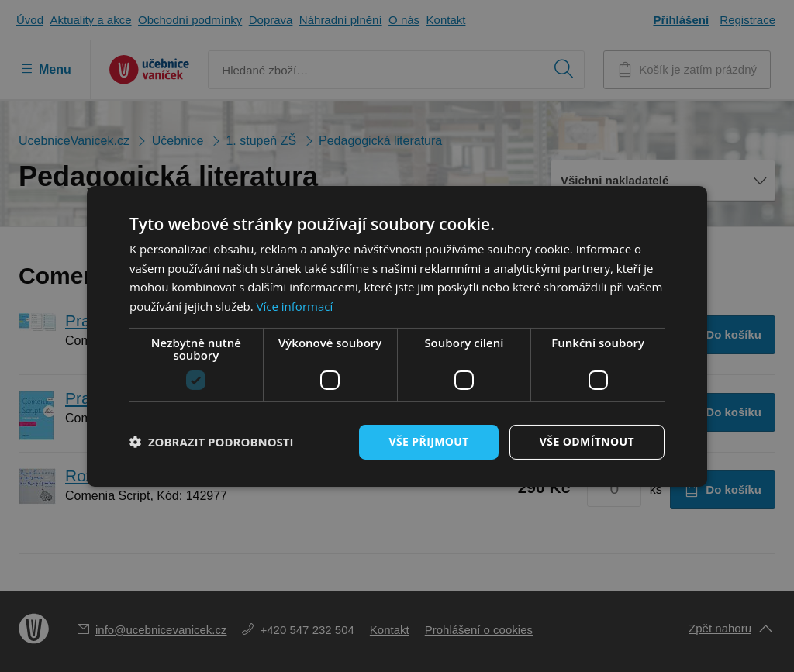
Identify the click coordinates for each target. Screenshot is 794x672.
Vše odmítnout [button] (587, 441)
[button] (212, 442)
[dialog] (397, 336)
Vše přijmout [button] (428, 441)
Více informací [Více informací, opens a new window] (295, 306)
